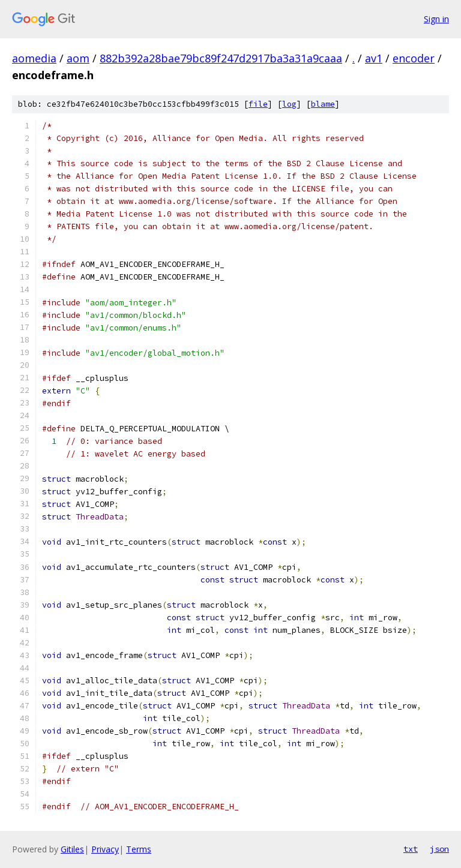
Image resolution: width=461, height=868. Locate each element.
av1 (374, 58)
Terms (139, 849)
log (289, 104)
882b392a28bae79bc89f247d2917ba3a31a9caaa (221, 58)
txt (411, 849)
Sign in (436, 19)
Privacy (105, 849)
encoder (414, 58)
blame (323, 104)
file (258, 104)
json (439, 849)
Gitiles (72, 849)
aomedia (34, 58)
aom (78, 58)
